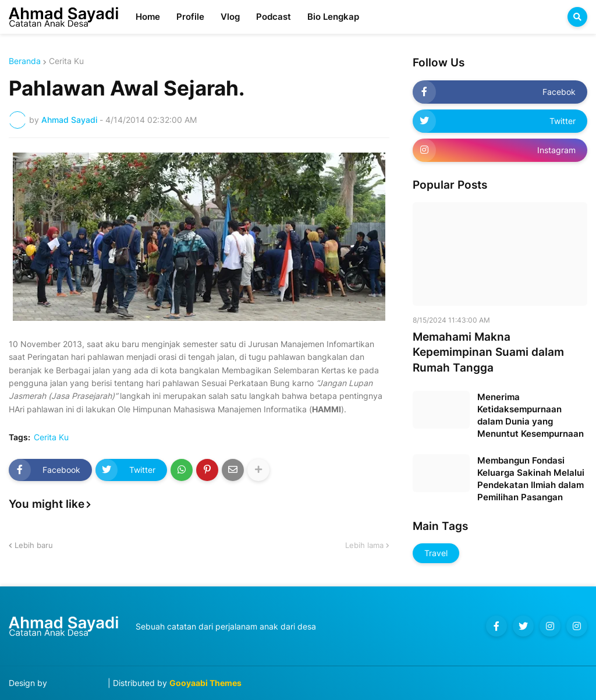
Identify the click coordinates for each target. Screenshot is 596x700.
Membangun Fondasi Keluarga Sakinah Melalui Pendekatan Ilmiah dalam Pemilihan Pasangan (531, 479)
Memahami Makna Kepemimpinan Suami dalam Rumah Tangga (488, 352)
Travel (436, 553)
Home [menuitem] (148, 17)
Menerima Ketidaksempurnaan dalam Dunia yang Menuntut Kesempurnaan (531, 415)
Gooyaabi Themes (205, 683)
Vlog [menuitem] (230, 17)
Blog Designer (77, 683)
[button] (577, 17)
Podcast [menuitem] (274, 17)
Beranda (25, 61)
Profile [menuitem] (190, 17)
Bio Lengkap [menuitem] (333, 17)
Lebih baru (34, 545)
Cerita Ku (66, 61)
